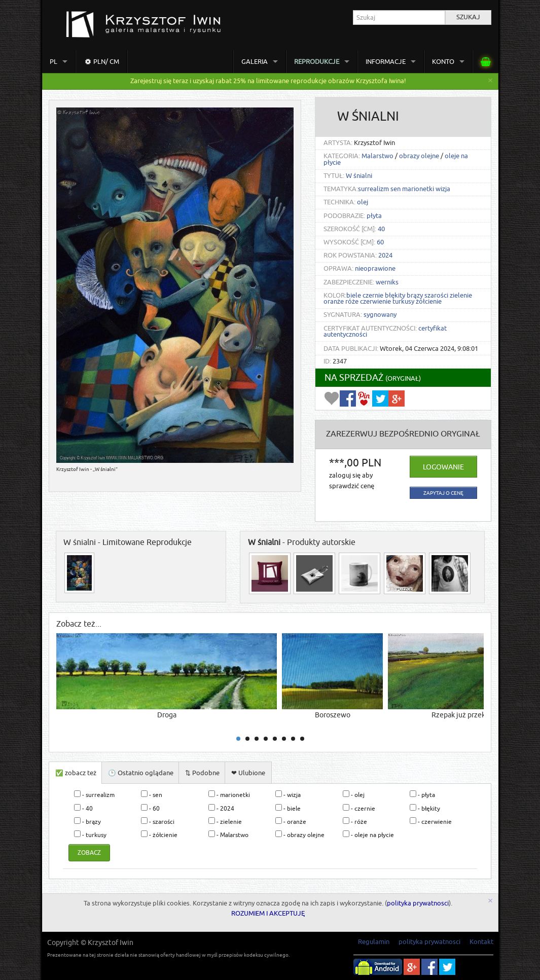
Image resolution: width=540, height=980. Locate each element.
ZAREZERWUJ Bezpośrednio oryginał (403, 434)
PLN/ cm (101, 62)
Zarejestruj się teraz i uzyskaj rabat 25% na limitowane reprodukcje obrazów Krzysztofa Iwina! (268, 81)
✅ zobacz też (76, 773)
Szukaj (468, 17)
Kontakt (481, 942)
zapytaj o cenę (443, 493)
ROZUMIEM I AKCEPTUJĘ (268, 914)
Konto (443, 62)
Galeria (255, 62)
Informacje (386, 62)
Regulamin (374, 942)
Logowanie (443, 467)
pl (53, 62)
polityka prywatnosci (418, 903)
